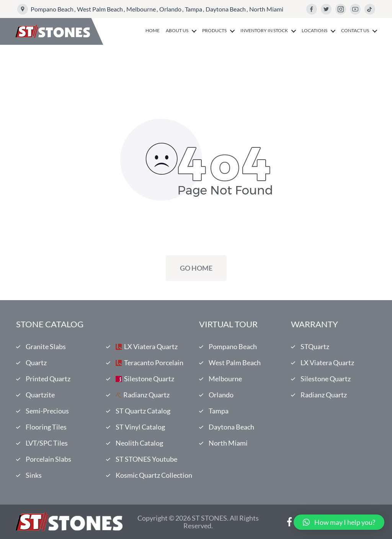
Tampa (194, 9)
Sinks (34, 475)
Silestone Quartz (149, 379)
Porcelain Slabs (48, 459)
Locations (314, 31)
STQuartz (315, 346)
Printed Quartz (48, 379)
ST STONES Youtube (146, 459)
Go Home (196, 268)
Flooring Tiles (46, 427)
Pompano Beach (52, 9)
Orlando (170, 9)
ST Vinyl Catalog (140, 427)
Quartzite (40, 395)
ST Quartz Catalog (143, 411)
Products (214, 31)
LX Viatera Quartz (151, 346)
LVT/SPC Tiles (47, 443)
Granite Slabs (46, 346)
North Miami (266, 9)
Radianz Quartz (146, 395)
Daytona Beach (226, 9)
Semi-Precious (47, 411)
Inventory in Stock (264, 31)
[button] (339, 522)
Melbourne (141, 9)
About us (177, 31)
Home (153, 31)
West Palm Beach (100, 9)
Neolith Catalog (139, 443)
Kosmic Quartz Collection (154, 475)
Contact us (355, 31)
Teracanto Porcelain (154, 363)
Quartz (36, 363)
